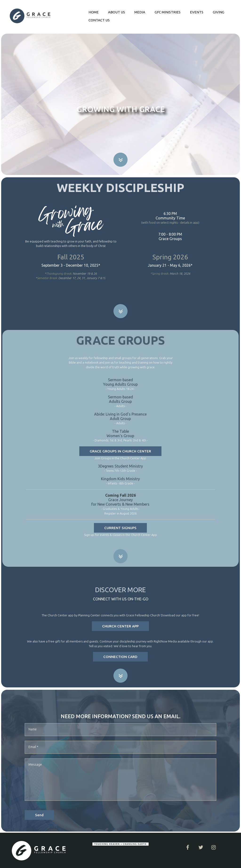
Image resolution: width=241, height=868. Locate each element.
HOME (94, 12)
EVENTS (197, 12)
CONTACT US (99, 20)
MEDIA (140, 12)
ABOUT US (116, 12)
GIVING (219, 12)
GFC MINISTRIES (168, 12)
